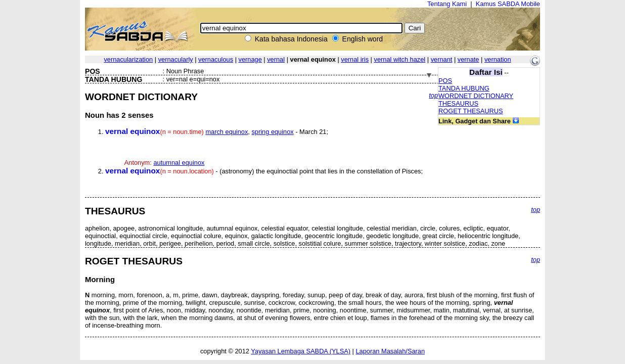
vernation (498, 59)
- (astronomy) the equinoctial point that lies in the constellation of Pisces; (264, 171)
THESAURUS (458, 103)
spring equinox (272, 132)
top (433, 95)
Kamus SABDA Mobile (508, 4)
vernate (468, 59)
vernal (276, 59)
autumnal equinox (179, 163)
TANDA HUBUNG (464, 88)
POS (445, 81)
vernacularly (176, 59)
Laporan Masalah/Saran (390, 351)
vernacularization (128, 59)
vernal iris (355, 59)
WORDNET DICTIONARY (476, 96)
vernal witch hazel (399, 59)
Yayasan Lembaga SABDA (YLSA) (301, 351)
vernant (442, 59)
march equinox (227, 132)
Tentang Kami (447, 4)
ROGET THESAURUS (471, 111)
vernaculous (216, 59)
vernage (250, 59)
